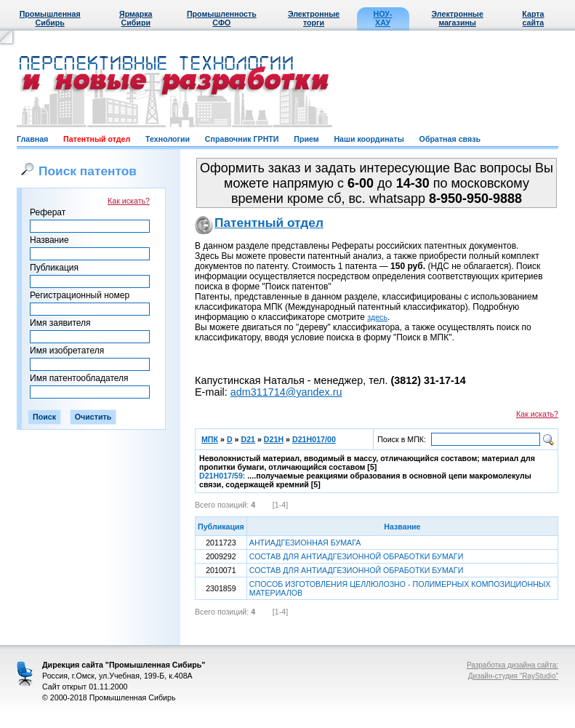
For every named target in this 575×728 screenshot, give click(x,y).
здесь (377, 317)
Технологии (168, 139)
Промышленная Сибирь (50, 18)
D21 (248, 439)
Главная (32, 139)
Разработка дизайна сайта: (512, 665)
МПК (210, 439)
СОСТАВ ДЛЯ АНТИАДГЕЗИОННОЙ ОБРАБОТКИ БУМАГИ (356, 556)
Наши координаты (369, 139)
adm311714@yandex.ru (286, 392)
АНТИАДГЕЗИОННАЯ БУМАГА (305, 543)
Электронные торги (314, 18)
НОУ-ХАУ (383, 18)
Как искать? (129, 201)
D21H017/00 (314, 439)
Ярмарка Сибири (136, 18)
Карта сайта (533, 18)
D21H (274, 439)
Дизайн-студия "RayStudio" (513, 676)
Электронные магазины (458, 18)
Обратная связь (450, 139)
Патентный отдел (97, 139)
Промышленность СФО (222, 18)
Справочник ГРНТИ (242, 139)
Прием (306, 139)
